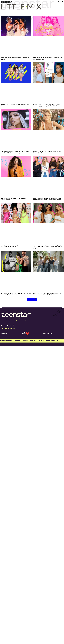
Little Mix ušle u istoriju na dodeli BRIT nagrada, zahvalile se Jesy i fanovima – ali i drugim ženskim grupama (48, 247)
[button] (32, 299)
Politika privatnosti (10, 328)
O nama (3, 328)
